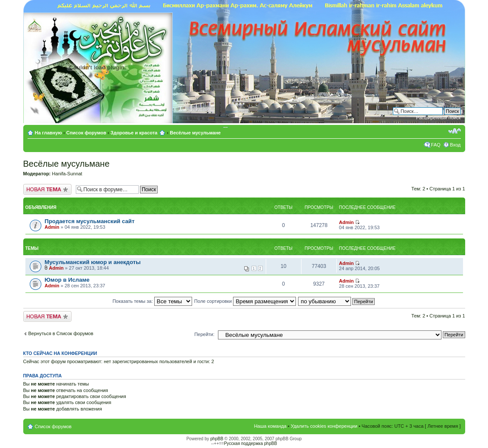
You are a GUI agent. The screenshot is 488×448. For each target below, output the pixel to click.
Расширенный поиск (438, 118)
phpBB (217, 439)
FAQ (436, 145)
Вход (455, 145)
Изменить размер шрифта (455, 131)
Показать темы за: (152, 301)
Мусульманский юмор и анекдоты (93, 262)
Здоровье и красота (134, 133)
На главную (49, 133)
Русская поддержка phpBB (250, 443)
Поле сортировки (245, 301)
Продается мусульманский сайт (90, 221)
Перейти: (204, 334)
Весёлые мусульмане (195, 133)
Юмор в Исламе (67, 280)
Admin (52, 227)
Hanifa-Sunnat (67, 174)
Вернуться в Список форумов (61, 333)
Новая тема (47, 189)
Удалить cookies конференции (324, 426)
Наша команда (270, 426)
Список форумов (86, 133)
